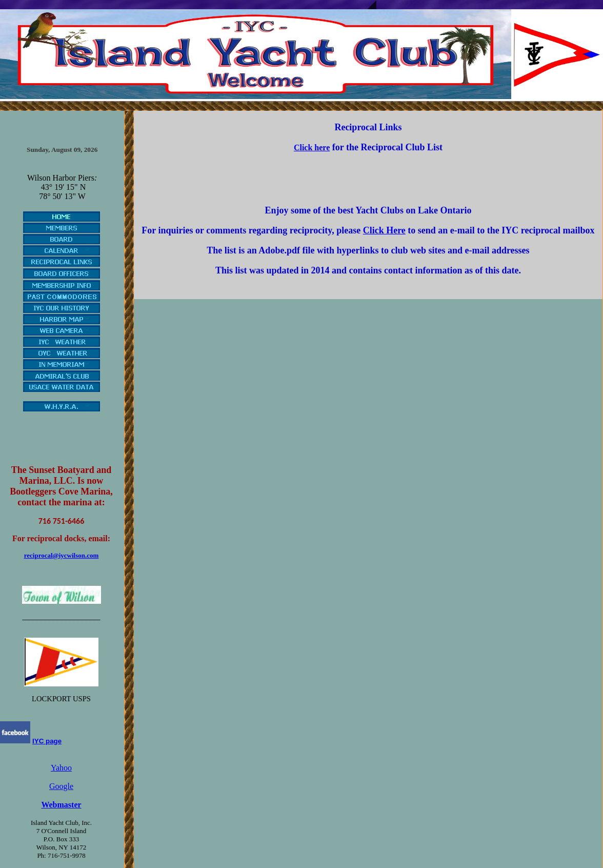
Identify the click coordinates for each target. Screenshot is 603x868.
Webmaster (61, 805)
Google (61, 786)
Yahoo (61, 768)
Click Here (384, 230)
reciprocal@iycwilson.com (62, 555)
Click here (312, 147)
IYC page (47, 741)
